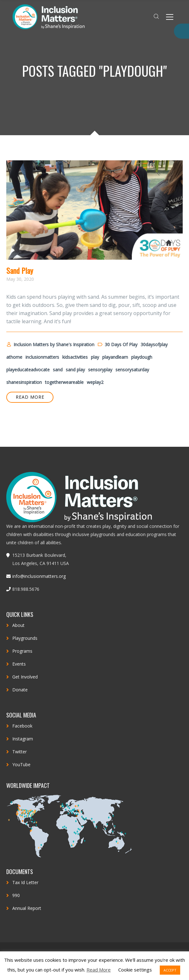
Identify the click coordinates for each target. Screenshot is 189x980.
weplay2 (95, 382)
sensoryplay (100, 370)
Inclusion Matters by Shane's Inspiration (50, 345)
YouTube (21, 764)
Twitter (19, 752)
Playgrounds (25, 638)
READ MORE (30, 397)
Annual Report (27, 908)
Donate (20, 690)
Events (19, 664)
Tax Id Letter (25, 882)
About (18, 625)
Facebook (22, 726)
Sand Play (20, 270)
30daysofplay (154, 344)
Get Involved (25, 677)
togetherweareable (64, 382)
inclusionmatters (42, 357)
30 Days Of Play (117, 345)
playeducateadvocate (28, 370)
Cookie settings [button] (135, 970)
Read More (99, 970)
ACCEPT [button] (170, 970)
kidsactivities (75, 357)
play (95, 357)
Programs (22, 651)
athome (14, 357)
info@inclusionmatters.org (39, 576)
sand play (75, 370)
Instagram (23, 739)
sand (58, 370)
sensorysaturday (132, 370)
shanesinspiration (24, 382)
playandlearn (115, 357)
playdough (142, 357)
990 (16, 895)
